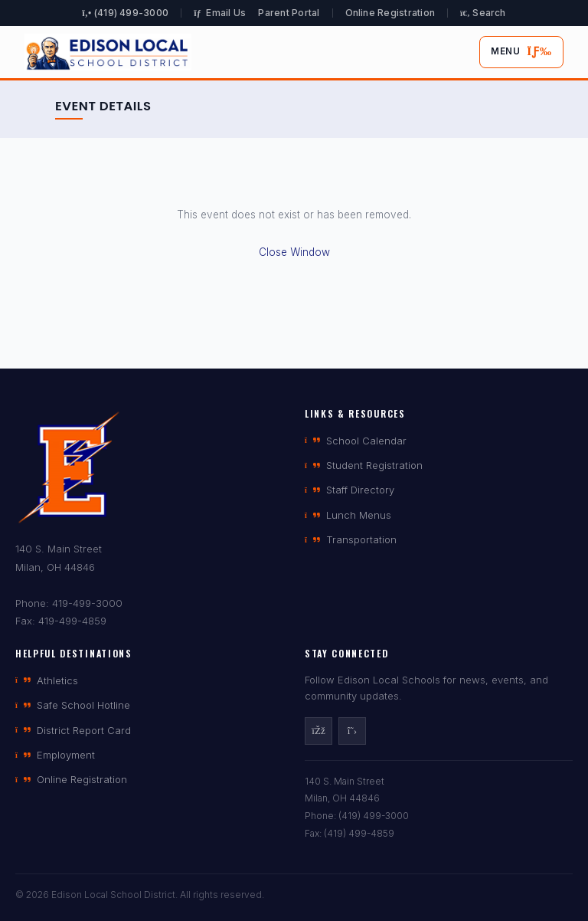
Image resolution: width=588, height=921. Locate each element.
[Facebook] (318, 731)
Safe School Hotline (73, 705)
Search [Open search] (483, 13)
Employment (55, 755)
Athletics (47, 680)
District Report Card (73, 730)
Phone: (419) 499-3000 (357, 816)
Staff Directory (350, 490)
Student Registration (364, 465)
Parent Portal (289, 13)
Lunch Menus (348, 515)
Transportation (351, 539)
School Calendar (356, 441)
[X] (352, 731)
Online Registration (390, 13)
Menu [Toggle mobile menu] (521, 52)
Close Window (294, 252)
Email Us (220, 13)
